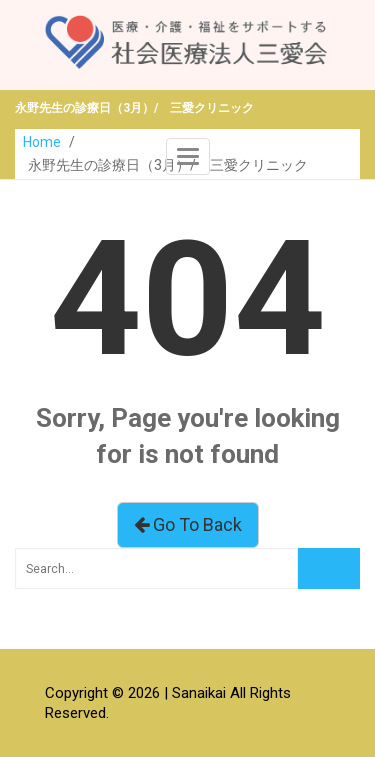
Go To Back (188, 524)
